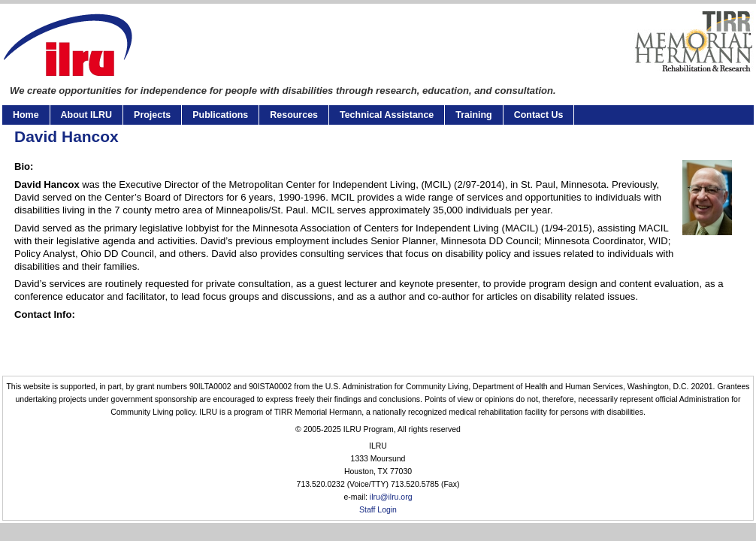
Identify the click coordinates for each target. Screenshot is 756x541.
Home (26, 115)
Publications (220, 115)
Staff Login (378, 510)
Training (473, 115)
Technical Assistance (387, 115)
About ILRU (86, 115)
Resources (294, 115)
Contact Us (539, 115)
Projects (152, 115)
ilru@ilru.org (391, 497)
